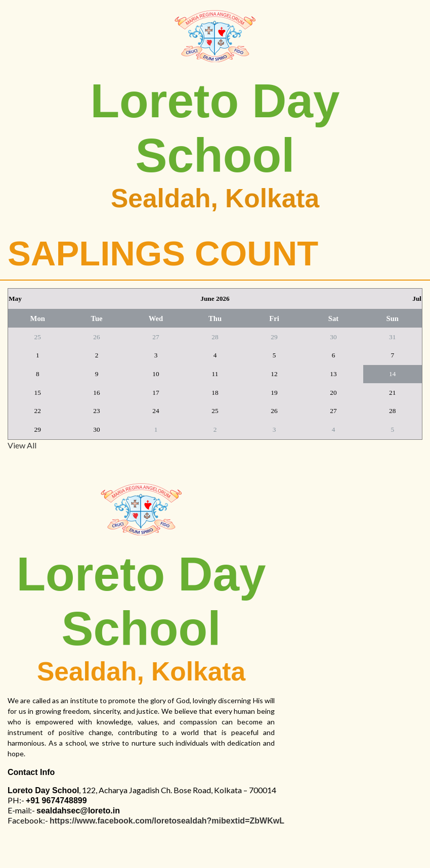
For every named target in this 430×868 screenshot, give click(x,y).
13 (333, 374)
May (15, 299)
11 (215, 374)
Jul (417, 299)
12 (274, 374)
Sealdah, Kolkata (215, 198)
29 (274, 337)
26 (96, 337)
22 (38, 411)
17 (156, 393)
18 (215, 393)
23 (96, 411)
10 (156, 374)
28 (215, 337)
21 (392, 393)
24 (156, 411)
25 (38, 337)
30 (333, 337)
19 (274, 393)
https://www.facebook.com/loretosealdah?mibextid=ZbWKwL (167, 821)
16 (96, 393)
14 (392, 374)
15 (38, 393)
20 (333, 393)
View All (22, 445)
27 (156, 337)
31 (392, 337)
